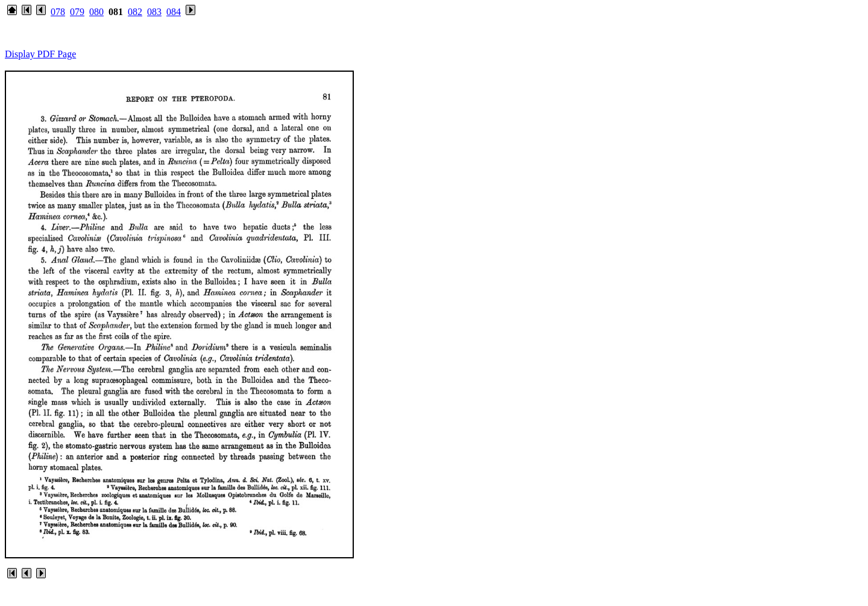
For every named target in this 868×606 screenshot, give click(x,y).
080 (96, 12)
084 (174, 12)
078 (58, 12)
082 (135, 12)
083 (154, 12)
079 (77, 12)
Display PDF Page (40, 54)
